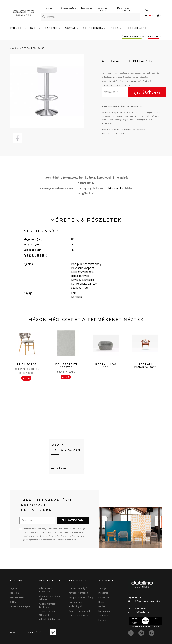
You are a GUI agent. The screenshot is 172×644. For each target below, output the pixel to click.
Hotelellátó (137, 28)
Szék (35, 28)
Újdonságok (133, 36)
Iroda (115, 28)
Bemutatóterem (17, 597)
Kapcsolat (87, 8)
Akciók (155, 36)
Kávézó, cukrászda (78, 593)
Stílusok (18, 28)
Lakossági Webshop (103, 9)
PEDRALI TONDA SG (33, 48)
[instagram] (142, 633)
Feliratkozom (73, 520)
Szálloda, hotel (76, 602)
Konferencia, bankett (79, 611)
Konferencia (94, 28)
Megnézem (59, 469)
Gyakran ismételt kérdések (48, 605)
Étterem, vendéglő (78, 588)
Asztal (71, 28)
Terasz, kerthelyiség (79, 615)
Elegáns (102, 620)
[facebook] (131, 633)
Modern (102, 606)
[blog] (152, 633)
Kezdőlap (15, 48)
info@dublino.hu (142, 612)
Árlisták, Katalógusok (50, 619)
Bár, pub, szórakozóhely (81, 597)
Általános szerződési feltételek (50, 598)
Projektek (49, 8)
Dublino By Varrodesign (124, 9)
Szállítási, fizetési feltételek (48, 613)
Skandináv (104, 615)
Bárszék (52, 28)
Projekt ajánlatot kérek (147, 92)
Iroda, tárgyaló (76, 606)
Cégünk (13, 588)
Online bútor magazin (20, 606)
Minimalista (104, 611)
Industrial (103, 593)
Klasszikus (104, 597)
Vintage (102, 588)
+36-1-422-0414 (139, 608)
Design (102, 602)
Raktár (13, 602)
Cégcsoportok (68, 8)
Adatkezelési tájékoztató (46, 590)
